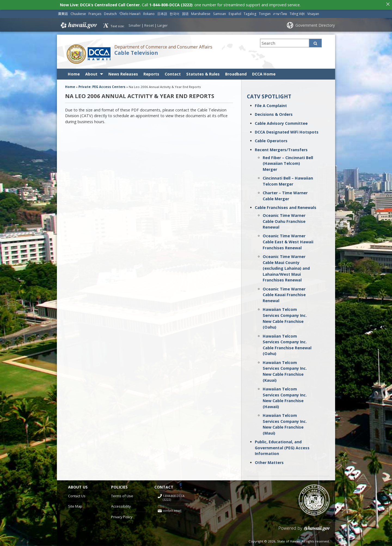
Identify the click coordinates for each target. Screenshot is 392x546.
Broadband (236, 73)
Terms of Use (122, 495)
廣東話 (63, 12)
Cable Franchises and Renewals (286, 206)
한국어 (174, 12)
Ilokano (149, 12)
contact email (172, 509)
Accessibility (121, 505)
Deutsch (110, 12)
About (91, 73)
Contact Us (77, 495)
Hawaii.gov (78, 24)
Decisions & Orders (274, 113)
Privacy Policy (122, 515)
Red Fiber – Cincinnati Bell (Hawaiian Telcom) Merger (288, 162)
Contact (173, 73)
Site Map (75, 505)
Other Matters (269, 461)
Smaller (135, 24)
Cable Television (136, 51)
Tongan (265, 12)
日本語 (162, 12)
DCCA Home (264, 73)
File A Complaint (271, 104)
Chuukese (78, 12)
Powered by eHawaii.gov (304, 529)
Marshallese (201, 12)
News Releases (123, 73)
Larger (163, 24)
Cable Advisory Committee (281, 122)
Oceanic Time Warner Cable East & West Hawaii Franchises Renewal (288, 241)
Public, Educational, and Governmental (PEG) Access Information (282, 446)
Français (95, 12)
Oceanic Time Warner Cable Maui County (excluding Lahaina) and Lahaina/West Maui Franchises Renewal (286, 267)
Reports (151, 73)
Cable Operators (271, 139)
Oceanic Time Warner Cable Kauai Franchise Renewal (284, 293)
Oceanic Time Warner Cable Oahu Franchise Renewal (284, 220)
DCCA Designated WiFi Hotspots (287, 131)
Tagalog (250, 12)
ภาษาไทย (280, 12)
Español (235, 12)
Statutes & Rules (203, 73)
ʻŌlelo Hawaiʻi (130, 12)
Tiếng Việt (297, 12)
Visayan (313, 12)
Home (74, 73)
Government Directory (315, 24)
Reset (149, 24)
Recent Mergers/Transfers (281, 148)
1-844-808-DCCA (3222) (174, 497)
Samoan (220, 12)
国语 (185, 12)
